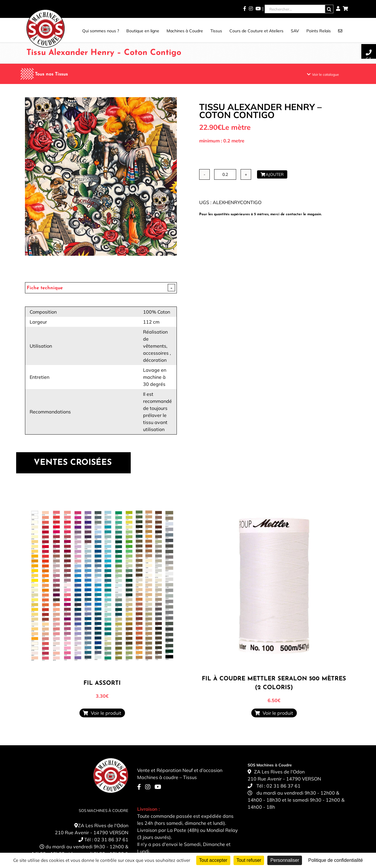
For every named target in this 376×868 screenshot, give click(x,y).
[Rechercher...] (295, 9)
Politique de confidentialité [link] (335, 860)
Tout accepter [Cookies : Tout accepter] (213, 860)
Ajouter (272, 174)
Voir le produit (102, 713)
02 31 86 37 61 (111, 840)
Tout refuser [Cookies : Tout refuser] (249, 860)
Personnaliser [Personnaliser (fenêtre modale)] (285, 860)
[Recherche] (329, 9)
